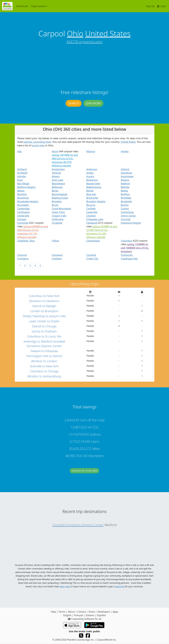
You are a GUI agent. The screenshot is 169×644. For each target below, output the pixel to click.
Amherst (22, 169)
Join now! (93, 103)
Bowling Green (60, 198)
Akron (55, 151)
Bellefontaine (94, 187)
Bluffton (125, 194)
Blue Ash (91, 194)
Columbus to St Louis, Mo (44, 336)
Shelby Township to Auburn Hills (44, 316)
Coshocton (127, 255)
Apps (115, 612)
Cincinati (126, 219)
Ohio (75, 33)
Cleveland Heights (131, 223)
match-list (120, 586)
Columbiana (93, 241)
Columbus (126, 241)
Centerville (23, 216)
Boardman (23, 198)
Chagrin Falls (59, 216)
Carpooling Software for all (84, 619)
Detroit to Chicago (44, 326)
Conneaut (57, 255)
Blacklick (22, 194)
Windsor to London (44, 361)
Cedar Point (58, 212)
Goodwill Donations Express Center (78, 525)
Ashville (22, 176)
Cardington (24, 212)
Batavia (125, 180)
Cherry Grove (128, 216)
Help (53, 612)
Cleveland (92, 223)
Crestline (57, 259)
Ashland (56, 173)
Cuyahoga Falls (129, 259)
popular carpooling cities (37, 142)
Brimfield (126, 198)
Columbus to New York (44, 296)
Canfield (91, 209)
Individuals (22, 6)
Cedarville (92, 212)
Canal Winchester (62, 209)
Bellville (125, 187)
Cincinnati (23, 223)
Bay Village (23, 184)
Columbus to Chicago (44, 371)
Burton (125, 205)
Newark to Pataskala (44, 351)
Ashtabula (126, 173)
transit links (38, 145)
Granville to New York (44, 366)
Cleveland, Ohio (26, 241)
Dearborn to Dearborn (44, 301)
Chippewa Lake (95, 219)
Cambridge (23, 209)
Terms (62, 612)
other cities (65, 586)
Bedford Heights (26, 187)
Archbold (22, 173)
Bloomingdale (60, 194)
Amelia (125, 151)
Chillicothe (58, 219)
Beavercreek (93, 184)
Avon (20, 180)
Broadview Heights (28, 201)
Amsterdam (58, 169)
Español (101, 615)
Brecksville (92, 198)
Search (74, 103)
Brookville (126, 201)
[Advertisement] (85, 67)
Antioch (125, 169)
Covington (23, 259)
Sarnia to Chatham (44, 331)
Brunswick (23, 205)
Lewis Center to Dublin (44, 321)
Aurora (90, 176)
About (71, 612)
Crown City (92, 259)
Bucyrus (91, 205)
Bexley (124, 191)
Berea (55, 191)
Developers (104, 612)
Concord (22, 255)
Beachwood (58, 184)
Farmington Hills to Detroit (44, 356)
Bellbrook (57, 187)
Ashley (90, 173)
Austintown (127, 176)
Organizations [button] (39, 6)
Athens (56, 176)
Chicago (22, 219)
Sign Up (150, 6)
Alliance (91, 151)
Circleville (57, 223)
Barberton (92, 180)
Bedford (125, 184)
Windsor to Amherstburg (44, 376)
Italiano (90, 615)
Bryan (55, 205)
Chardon (91, 216)
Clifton (55, 241)
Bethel (90, 191)
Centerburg (127, 212)
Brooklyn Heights (96, 201)
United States (108, 33)
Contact (82, 612)
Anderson (92, 169)
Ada (19, 151)
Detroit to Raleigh (44, 306)
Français (79, 615)
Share (92, 612)
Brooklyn (57, 201)
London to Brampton (44, 311)
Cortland (91, 255)
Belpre (21, 191)
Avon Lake (58, 180)
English (67, 615)
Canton (125, 209)
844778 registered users (84, 42)
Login (162, 6)
